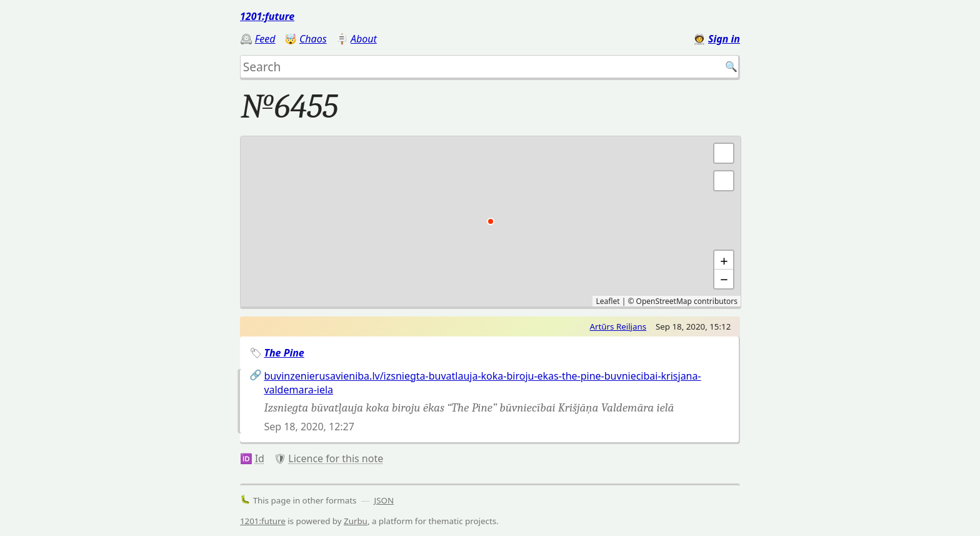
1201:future (267, 16)
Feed (265, 39)
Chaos (313, 39)
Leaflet (607, 301)
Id (260, 458)
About (364, 39)
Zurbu (356, 521)
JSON (384, 500)
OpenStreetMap (664, 301)
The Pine (284, 353)
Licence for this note (336, 458)
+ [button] (724, 260)
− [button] (724, 279)
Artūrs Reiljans (618, 326)
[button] (724, 181)
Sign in (724, 39)
